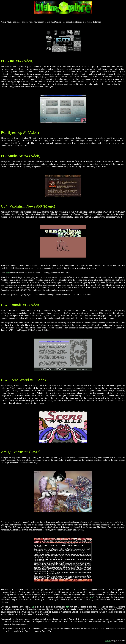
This (32, 607)
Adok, (108, 641)
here (8, 273)
